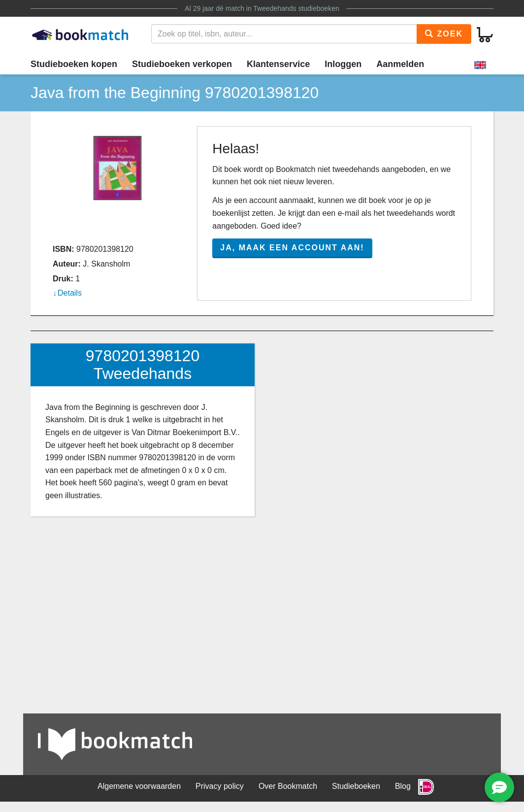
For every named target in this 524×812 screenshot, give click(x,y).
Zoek (444, 34)
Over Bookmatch (288, 786)
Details (70, 293)
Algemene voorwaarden (139, 786)
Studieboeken (356, 786)
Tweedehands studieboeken (296, 8)
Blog (403, 786)
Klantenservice (278, 64)
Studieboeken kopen (74, 64)
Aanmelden (400, 64)
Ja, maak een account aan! (292, 248)
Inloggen (343, 64)
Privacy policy (220, 786)
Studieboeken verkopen (182, 64)
